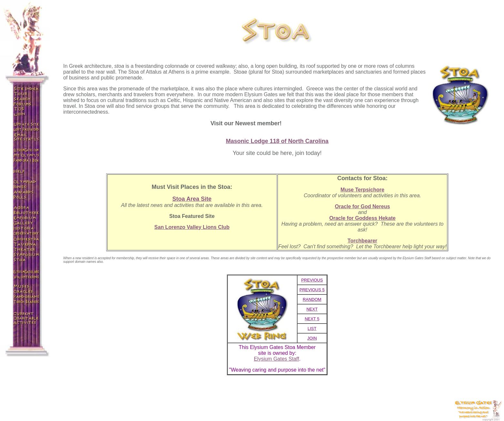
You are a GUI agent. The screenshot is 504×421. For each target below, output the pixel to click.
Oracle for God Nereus (363, 206)
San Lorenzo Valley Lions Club (192, 227)
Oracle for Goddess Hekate (362, 218)
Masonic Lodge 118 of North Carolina (277, 141)
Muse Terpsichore (362, 190)
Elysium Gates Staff (277, 359)
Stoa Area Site (192, 199)
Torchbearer (362, 241)
